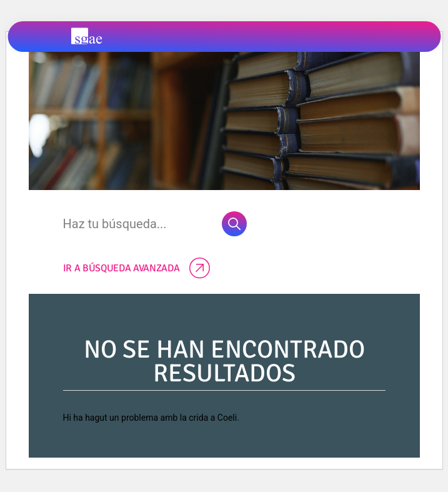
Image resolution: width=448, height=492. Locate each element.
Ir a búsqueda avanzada (137, 268)
